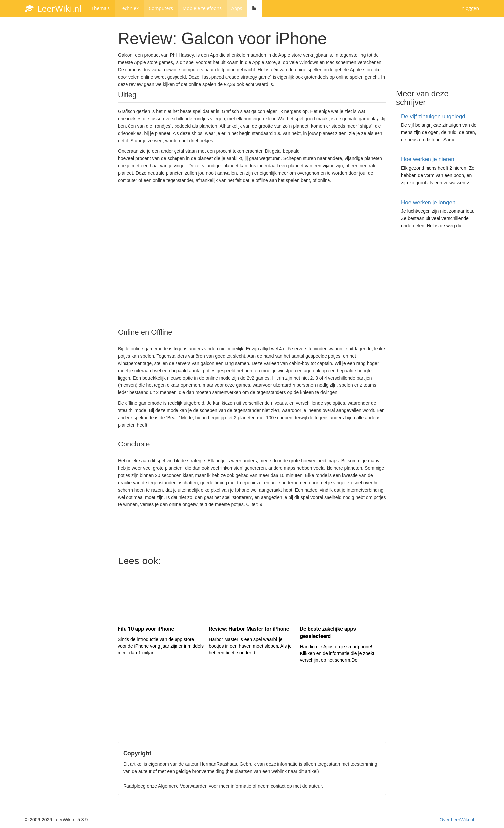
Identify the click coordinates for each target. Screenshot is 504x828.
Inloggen (470, 8)
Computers (161, 8)
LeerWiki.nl (53, 8)
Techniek (129, 8)
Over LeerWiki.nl (457, 820)
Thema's (101, 8)
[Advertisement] (252, 255)
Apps (237, 8)
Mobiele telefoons (202, 8)
